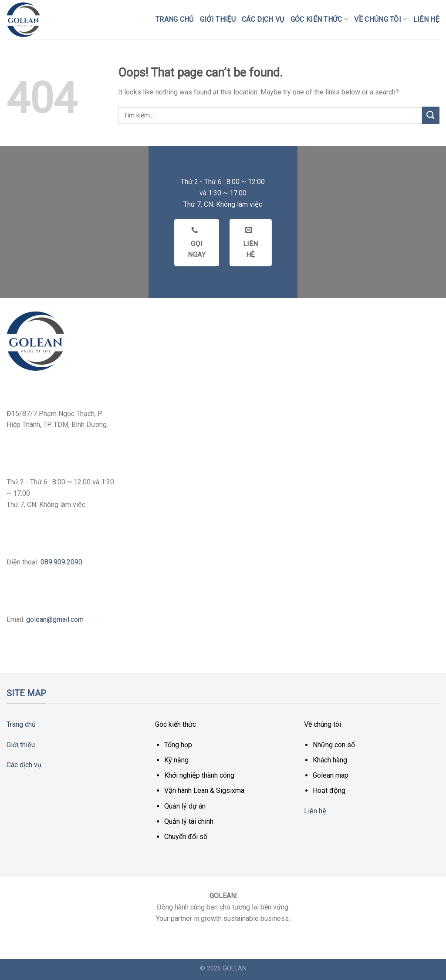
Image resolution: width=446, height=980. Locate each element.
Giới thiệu (218, 19)
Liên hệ (426, 19)
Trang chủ (175, 19)
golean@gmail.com (55, 619)
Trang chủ (21, 724)
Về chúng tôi (380, 20)
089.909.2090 (61, 562)
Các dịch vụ (263, 19)
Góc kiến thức (319, 20)
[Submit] (431, 115)
